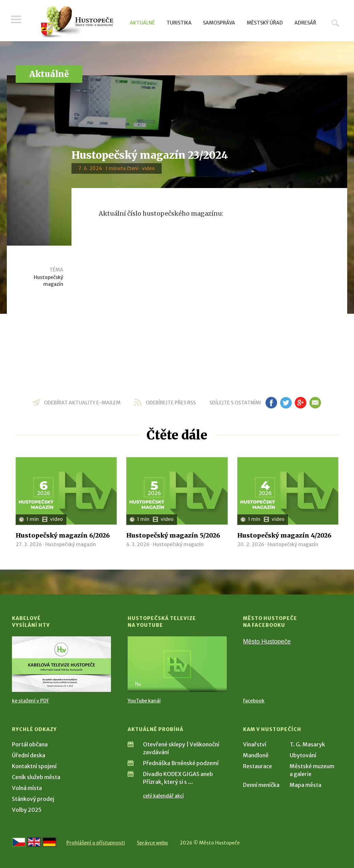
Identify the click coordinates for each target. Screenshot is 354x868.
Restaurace (258, 766)
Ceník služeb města (36, 777)
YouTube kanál (144, 701)
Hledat (335, 23)
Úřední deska (29, 755)
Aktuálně (142, 23)
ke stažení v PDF (30, 701)
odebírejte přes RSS (171, 403)
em (315, 403)
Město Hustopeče (267, 641)
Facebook (254, 701)
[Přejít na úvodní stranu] (77, 22)
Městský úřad (265, 23)
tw (286, 403)
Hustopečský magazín (49, 281)
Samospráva (219, 23)
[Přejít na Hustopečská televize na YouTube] (177, 664)
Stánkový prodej (33, 799)
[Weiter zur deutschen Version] (49, 842)
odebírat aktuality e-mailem (82, 403)
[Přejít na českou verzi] (19, 842)
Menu (17, 21)
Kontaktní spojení (34, 766)
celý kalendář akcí (163, 796)
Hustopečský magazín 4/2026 (284, 535)
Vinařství (255, 744)
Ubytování (303, 755)
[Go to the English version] (34, 842)
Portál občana (30, 744)
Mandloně (256, 755)
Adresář (305, 23)
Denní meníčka (261, 785)
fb (271, 403)
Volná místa (27, 788)
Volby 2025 (27, 810)
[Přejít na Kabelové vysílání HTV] (61, 664)
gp (300, 403)
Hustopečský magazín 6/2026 (63, 535)
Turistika (179, 23)
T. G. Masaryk (307, 744)
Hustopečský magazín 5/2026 (173, 535)
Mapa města (305, 785)
